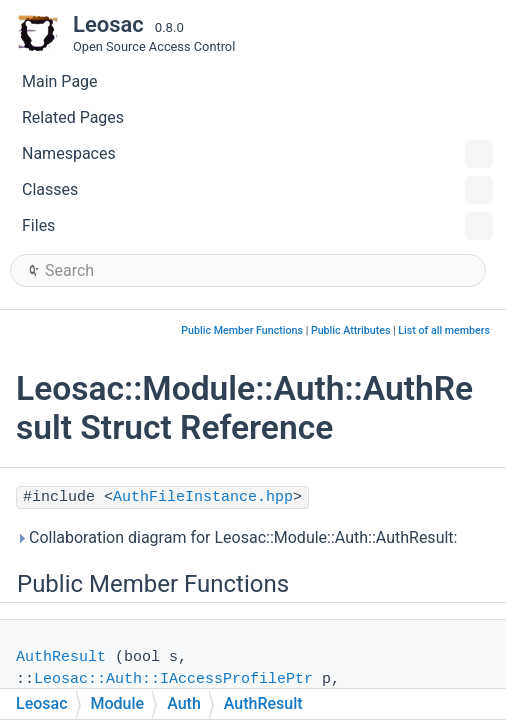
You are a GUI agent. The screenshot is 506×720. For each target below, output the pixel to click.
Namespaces (257, 154)
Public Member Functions (242, 330)
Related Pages (73, 117)
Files (257, 226)
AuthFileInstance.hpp (203, 497)
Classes (257, 190)
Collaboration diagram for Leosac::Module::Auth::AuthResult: (236, 537)
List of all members (444, 330)
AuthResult (61, 657)
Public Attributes (351, 330)
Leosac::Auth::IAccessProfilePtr (173, 679)
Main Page (60, 81)
